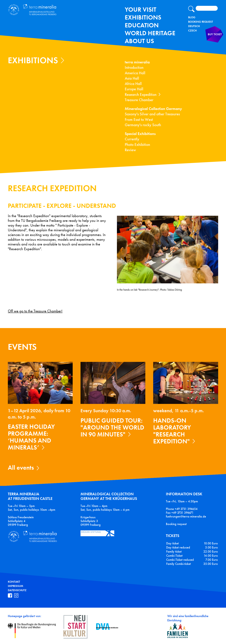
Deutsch (194, 26)
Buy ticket (208, 43)
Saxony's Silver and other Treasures (152, 114)
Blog (192, 17)
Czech (192, 31)
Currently (132, 139)
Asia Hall (132, 78)
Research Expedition (141, 94)
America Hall (135, 73)
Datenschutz (17, 590)
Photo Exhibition (137, 145)
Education (142, 25)
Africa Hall (133, 84)
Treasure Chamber (139, 100)
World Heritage (150, 33)
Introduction (134, 67)
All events (21, 468)
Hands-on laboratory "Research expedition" (172, 431)
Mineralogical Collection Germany (153, 109)
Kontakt (14, 582)
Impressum (16, 586)
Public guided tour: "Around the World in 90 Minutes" (112, 427)
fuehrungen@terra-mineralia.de (186, 516)
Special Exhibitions (140, 134)
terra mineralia (137, 62)
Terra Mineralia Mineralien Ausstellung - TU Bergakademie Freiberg (47, 13)
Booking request (176, 524)
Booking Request (201, 22)
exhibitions (143, 17)
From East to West (139, 120)
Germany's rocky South (143, 125)
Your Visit (141, 10)
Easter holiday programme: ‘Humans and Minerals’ (31, 437)
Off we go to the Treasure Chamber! (35, 311)
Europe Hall (134, 89)
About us (139, 41)
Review (130, 150)
